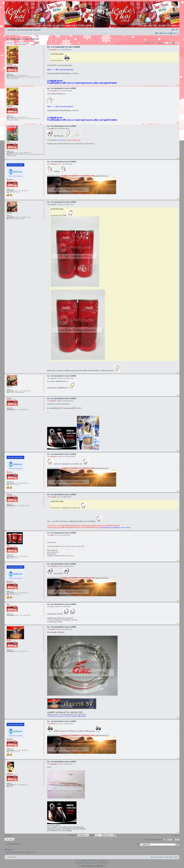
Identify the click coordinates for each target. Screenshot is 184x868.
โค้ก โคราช (54, 164)
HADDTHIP (37, 30)
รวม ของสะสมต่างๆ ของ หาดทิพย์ (22, 39)
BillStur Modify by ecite (91, 863)
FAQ (159, 33)
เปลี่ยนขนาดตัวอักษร (177, 29)
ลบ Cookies (159, 857)
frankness (54, 205)
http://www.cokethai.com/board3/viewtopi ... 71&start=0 (63, 73)
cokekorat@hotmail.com (54, 176)
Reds (52, 535)
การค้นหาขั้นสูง (174, 9)
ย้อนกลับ (8, 835)
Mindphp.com (91, 865)
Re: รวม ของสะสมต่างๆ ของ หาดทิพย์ (63, 47)
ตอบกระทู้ (10, 43)
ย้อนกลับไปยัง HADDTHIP (13, 844)
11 (178, 43)
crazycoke (54, 50)
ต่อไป (176, 835)
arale (52, 129)
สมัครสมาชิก (166, 33)
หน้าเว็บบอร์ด (12, 30)
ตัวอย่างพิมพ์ (173, 29)
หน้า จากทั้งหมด (157, 43)
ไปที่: (138, 844)
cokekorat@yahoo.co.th (102, 176)
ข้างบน (178, 85)
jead (52, 607)
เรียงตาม (96, 835)
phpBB (84, 860)
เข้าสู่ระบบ (175, 33)
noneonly (54, 497)
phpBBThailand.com (101, 865)
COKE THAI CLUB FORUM (25, 30)
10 (176, 43)
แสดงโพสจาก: (79, 835)
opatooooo (54, 764)
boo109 (53, 629)
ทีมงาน (153, 857)
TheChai (53, 401)
